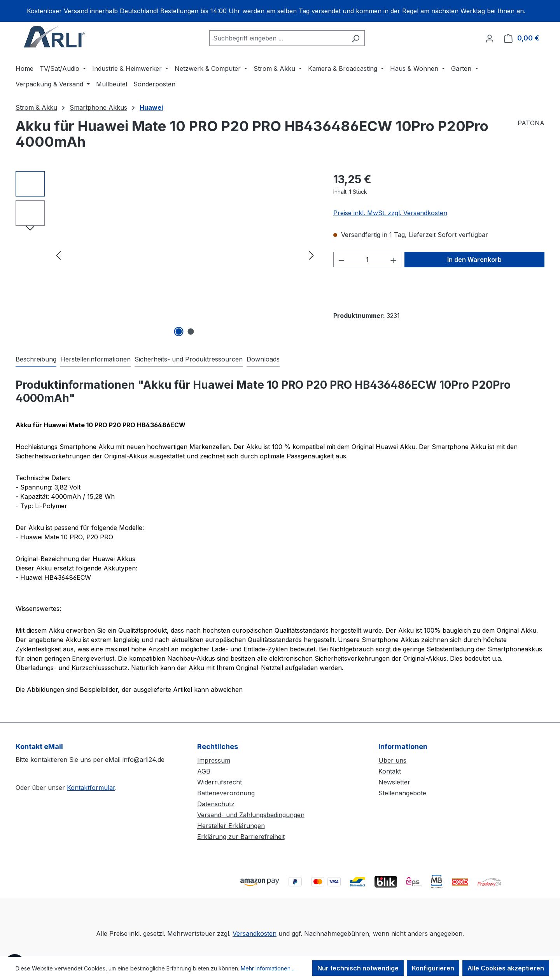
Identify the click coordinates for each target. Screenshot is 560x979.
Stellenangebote (402, 793)
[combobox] (278, 38)
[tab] (36, 360)
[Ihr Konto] (490, 38)
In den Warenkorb (474, 260)
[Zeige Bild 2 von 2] (191, 332)
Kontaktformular (91, 788)
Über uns (392, 760)
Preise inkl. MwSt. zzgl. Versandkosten (390, 213)
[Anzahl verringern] (341, 260)
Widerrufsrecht (220, 782)
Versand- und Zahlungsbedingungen (251, 815)
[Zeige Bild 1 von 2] (179, 332)
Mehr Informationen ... (268, 968)
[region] (280, 11)
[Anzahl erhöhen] (394, 260)
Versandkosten (255, 933)
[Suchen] (356, 38)
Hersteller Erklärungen (231, 826)
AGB (204, 771)
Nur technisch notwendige (358, 968)
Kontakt (390, 771)
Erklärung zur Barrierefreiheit (241, 837)
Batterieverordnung (226, 793)
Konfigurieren (433, 968)
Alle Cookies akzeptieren (506, 968)
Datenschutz (216, 804)
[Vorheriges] (58, 255)
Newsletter (394, 782)
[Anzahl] (367, 260)
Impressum (214, 760)
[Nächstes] (311, 255)
